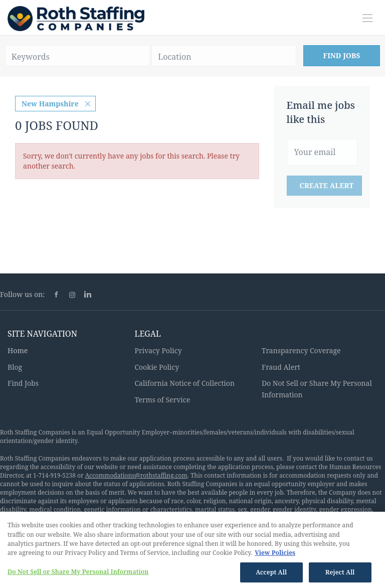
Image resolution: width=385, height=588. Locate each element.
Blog (15, 367)
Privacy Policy (158, 350)
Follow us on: (22, 294)
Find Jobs (342, 55)
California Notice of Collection (184, 383)
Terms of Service (162, 400)
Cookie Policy (157, 367)
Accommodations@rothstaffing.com (136, 475)
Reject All (340, 575)
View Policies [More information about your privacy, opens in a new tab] (275, 555)
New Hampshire (50, 104)
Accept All (271, 575)
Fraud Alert (281, 367)
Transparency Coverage (301, 350)
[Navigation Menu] (367, 18)
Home (18, 350)
